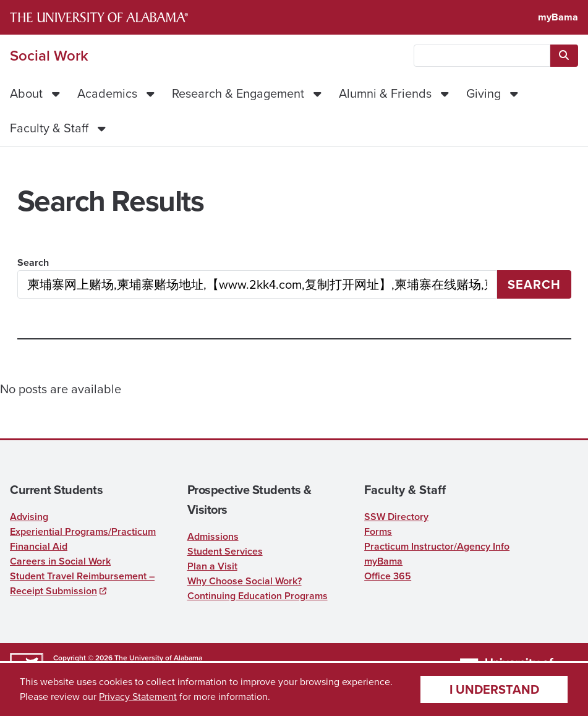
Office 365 (388, 576)
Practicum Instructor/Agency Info (437, 546)
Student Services (225, 551)
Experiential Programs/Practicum (83, 531)
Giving (484, 93)
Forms (378, 531)
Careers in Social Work (60, 561)
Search (33, 262)
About (26, 93)
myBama (558, 17)
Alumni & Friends (385, 93)
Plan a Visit (212, 566)
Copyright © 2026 (83, 658)
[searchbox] (482, 56)
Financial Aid (39, 546)
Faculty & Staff (49, 128)
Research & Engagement (238, 93)
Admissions (213, 536)
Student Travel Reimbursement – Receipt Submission (82, 583)
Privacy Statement (138, 697)
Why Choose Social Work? (245, 581)
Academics (107, 93)
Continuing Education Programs (258, 596)
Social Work (49, 56)
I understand (494, 689)
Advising (29, 517)
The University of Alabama (158, 658)
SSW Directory (396, 517)
